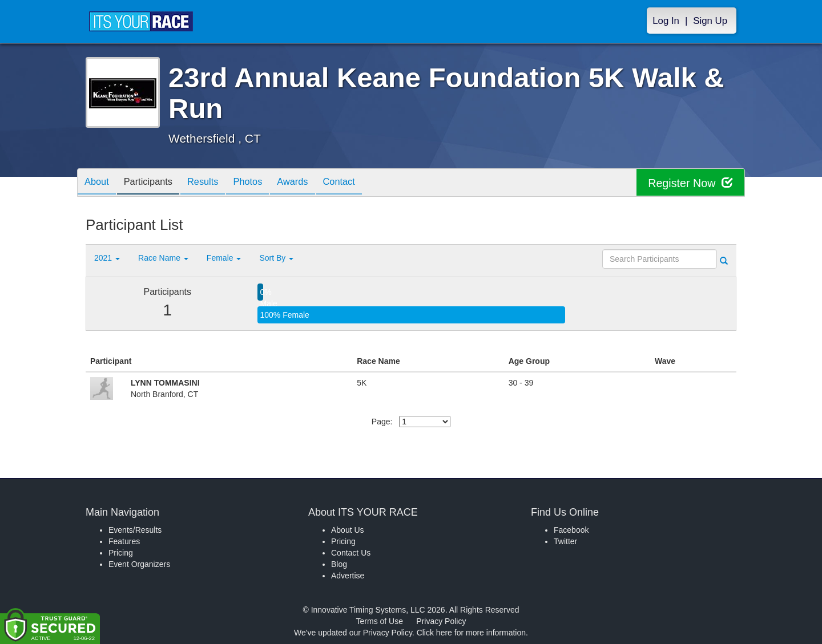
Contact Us (351, 553)
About (99, 183)
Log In (666, 21)
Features (124, 541)
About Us (348, 530)
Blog (339, 564)
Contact (362, 183)
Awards (312, 183)
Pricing (121, 553)
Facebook (571, 530)
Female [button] (224, 258)
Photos (263, 183)
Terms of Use (380, 621)
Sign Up (710, 21)
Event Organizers (139, 564)
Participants (155, 183)
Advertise (348, 576)
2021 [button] (107, 258)
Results (214, 183)
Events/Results (135, 530)
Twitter (565, 541)
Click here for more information (471, 633)
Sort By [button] (276, 258)
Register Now (690, 183)
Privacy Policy (441, 621)
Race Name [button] (163, 258)
